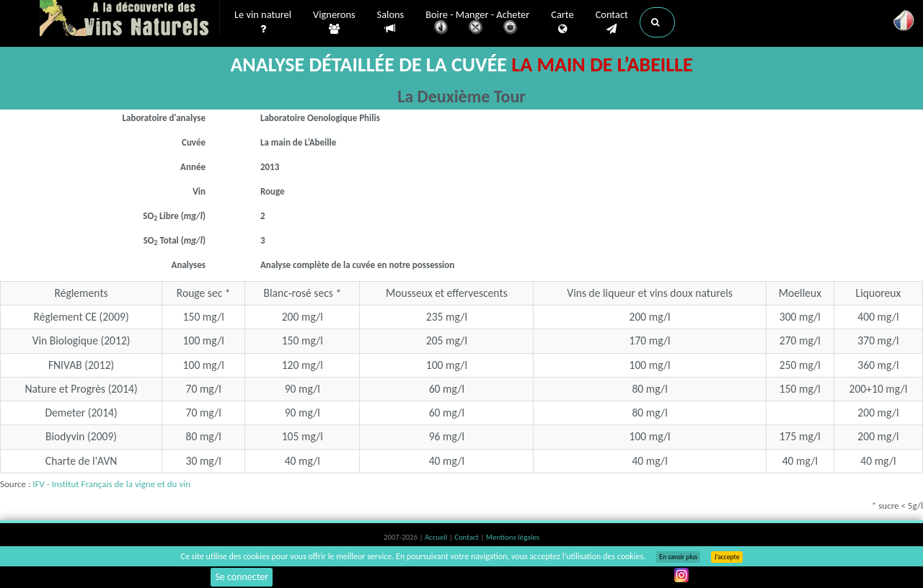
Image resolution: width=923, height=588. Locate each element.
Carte (562, 22)
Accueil (437, 537)
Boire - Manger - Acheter (477, 23)
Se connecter (242, 577)
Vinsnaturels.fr (130, 19)
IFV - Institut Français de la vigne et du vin (111, 484)
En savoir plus (678, 557)
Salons (391, 22)
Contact (612, 22)
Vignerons (334, 22)
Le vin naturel (263, 22)
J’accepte (727, 557)
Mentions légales (513, 537)
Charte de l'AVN (81, 461)
